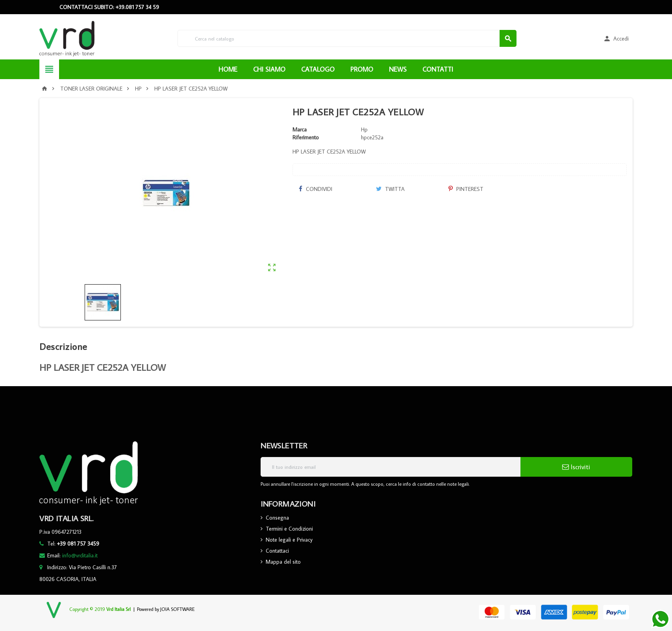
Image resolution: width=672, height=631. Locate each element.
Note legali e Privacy (289, 540)
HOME (228, 69)
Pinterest (466, 189)
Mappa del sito (283, 562)
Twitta (390, 189)
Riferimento (306, 137)
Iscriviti (576, 467)
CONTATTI (438, 69)
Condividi (315, 189)
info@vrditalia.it (80, 555)
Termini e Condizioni (289, 529)
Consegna (277, 518)
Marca (300, 130)
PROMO (362, 69)
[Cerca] (347, 38)
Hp (364, 130)
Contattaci (277, 551)
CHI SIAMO (269, 69)
